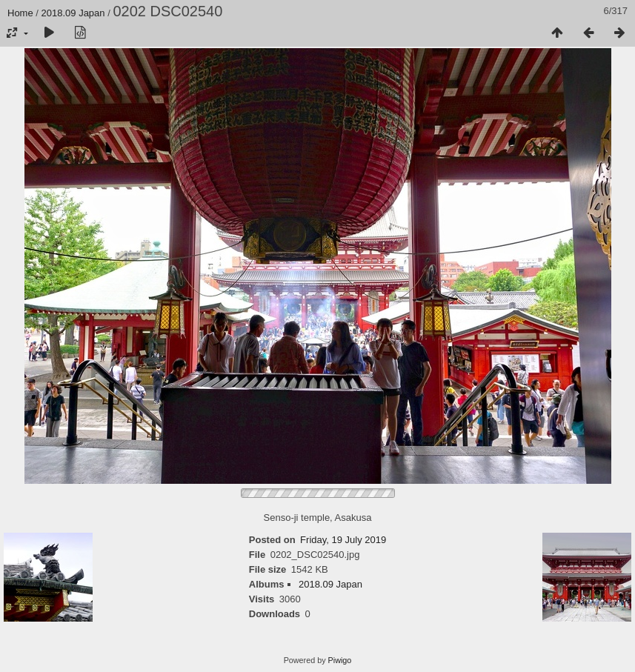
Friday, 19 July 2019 (343, 540)
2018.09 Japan (73, 13)
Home (20, 13)
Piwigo (340, 660)
